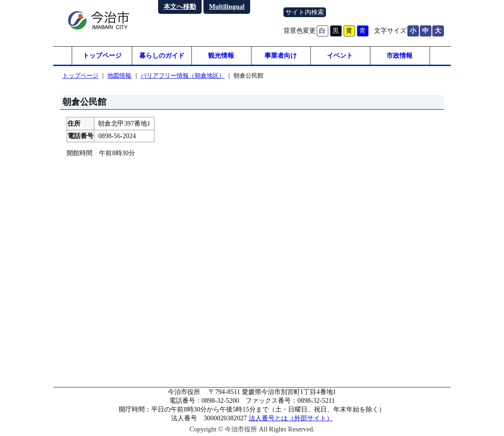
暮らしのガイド (162, 55)
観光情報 (221, 55)
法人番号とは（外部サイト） (291, 418)
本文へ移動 (180, 6)
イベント (340, 55)
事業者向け (281, 55)
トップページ (102, 55)
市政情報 (400, 55)
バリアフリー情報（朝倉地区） (183, 76)
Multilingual (227, 6)
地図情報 (119, 76)
